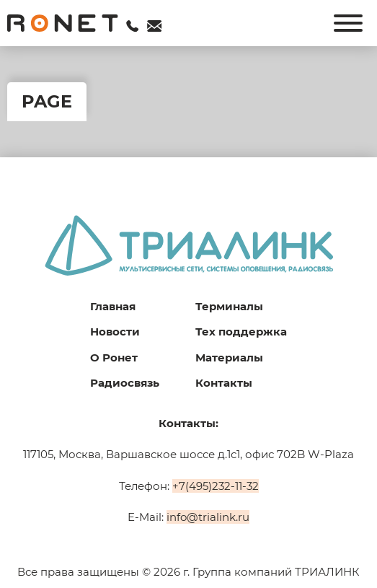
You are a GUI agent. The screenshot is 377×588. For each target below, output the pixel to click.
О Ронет (114, 357)
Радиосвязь (125, 383)
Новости (115, 332)
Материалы (229, 357)
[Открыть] (348, 23)
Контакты (224, 383)
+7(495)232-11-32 (216, 486)
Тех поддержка (241, 332)
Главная (113, 306)
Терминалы (229, 306)
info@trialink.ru (208, 517)
